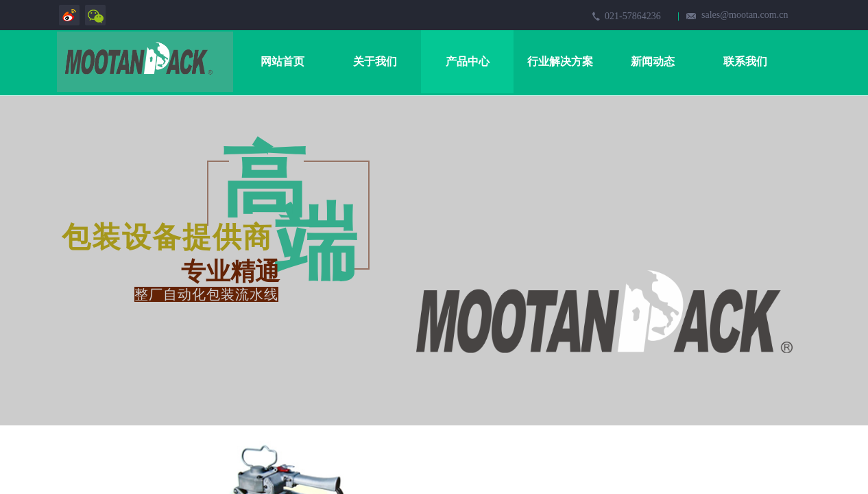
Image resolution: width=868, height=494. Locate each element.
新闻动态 (653, 61)
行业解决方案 (560, 61)
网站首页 (282, 61)
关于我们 (375, 61)
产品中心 (468, 61)
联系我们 (745, 61)
